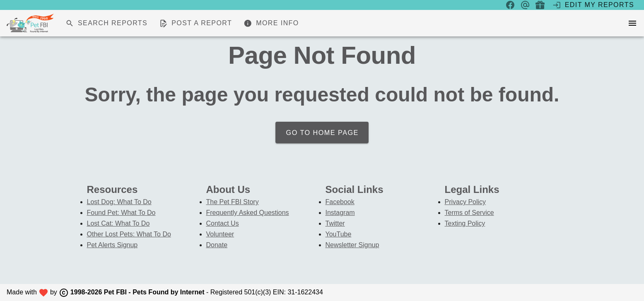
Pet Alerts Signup (112, 245)
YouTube (339, 234)
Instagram (340, 213)
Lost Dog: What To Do (119, 202)
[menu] (632, 23)
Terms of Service (469, 213)
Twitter (335, 223)
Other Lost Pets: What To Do (129, 234)
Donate (217, 245)
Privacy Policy (466, 202)
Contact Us (223, 223)
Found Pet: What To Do (121, 213)
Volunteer (220, 234)
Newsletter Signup (352, 245)
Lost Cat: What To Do (118, 223)
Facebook (340, 202)
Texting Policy (465, 223)
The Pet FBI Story (233, 202)
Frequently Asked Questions (248, 213)
